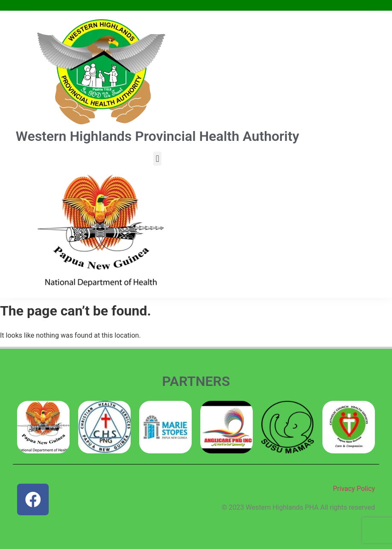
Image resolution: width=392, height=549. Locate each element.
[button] (157, 159)
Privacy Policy (354, 489)
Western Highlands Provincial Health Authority (158, 136)
